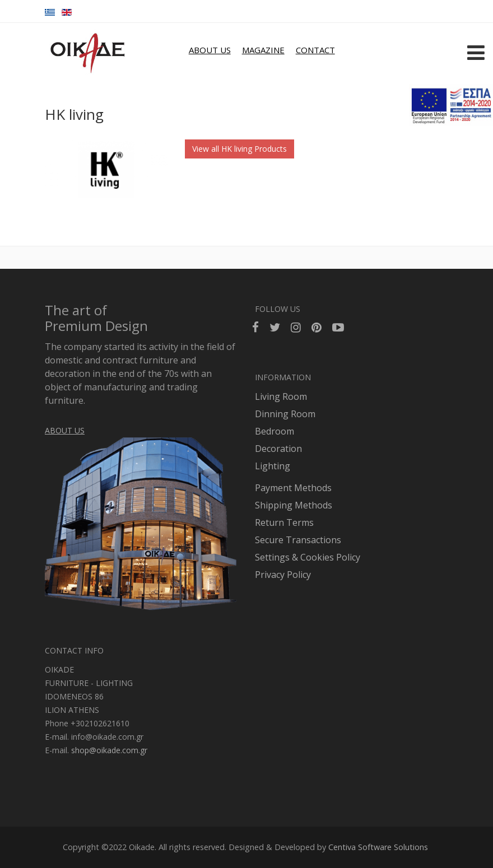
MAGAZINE (263, 50)
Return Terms (284, 522)
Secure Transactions (298, 540)
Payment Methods (293, 488)
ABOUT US (210, 50)
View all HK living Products (239, 149)
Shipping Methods (294, 505)
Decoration (278, 449)
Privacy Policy (283, 575)
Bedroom (275, 431)
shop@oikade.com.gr (109, 750)
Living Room (281, 396)
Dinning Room (285, 414)
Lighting (273, 466)
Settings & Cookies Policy (308, 557)
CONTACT (315, 50)
